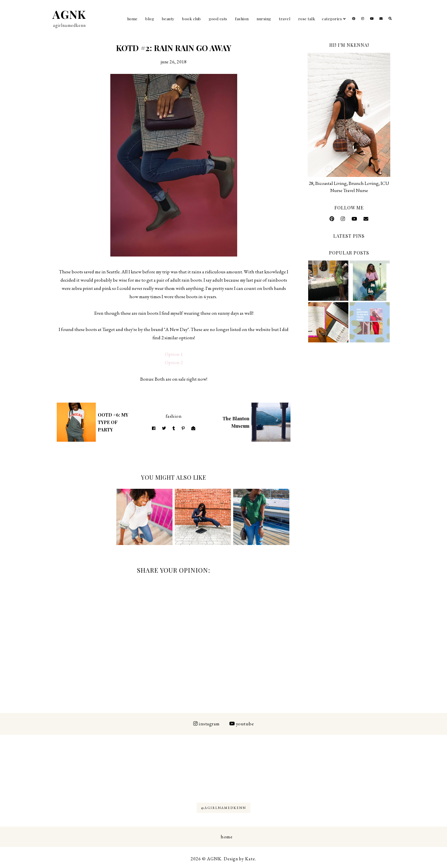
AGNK (69, 14)
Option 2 (174, 362)
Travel (285, 19)
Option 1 (174, 354)
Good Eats (218, 19)
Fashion (242, 19)
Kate (250, 859)
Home (132, 19)
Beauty (168, 19)
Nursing (264, 19)
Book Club (192, 19)
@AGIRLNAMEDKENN (223, 808)
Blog (150, 19)
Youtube (241, 724)
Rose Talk (307, 19)
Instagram (207, 724)
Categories (332, 19)
